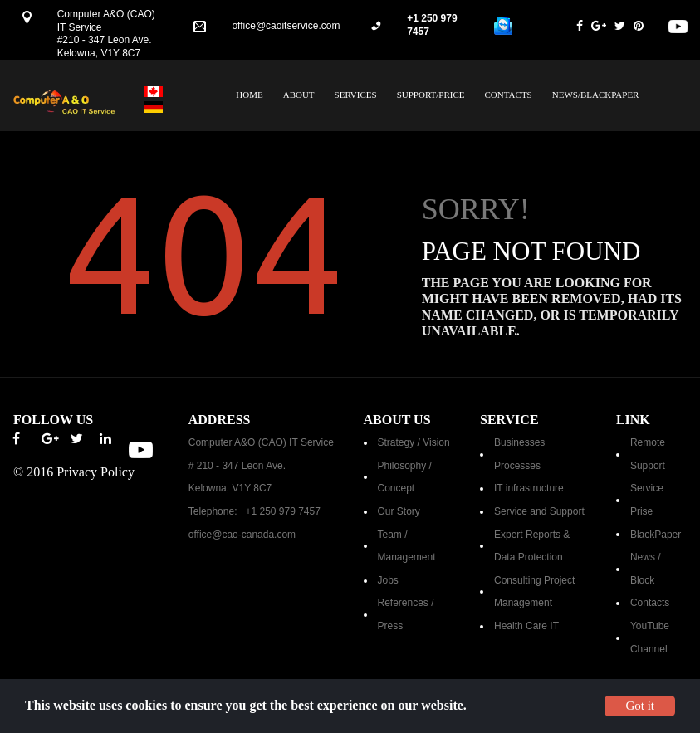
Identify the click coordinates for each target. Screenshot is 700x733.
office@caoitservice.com (286, 26)
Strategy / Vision (414, 442)
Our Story (399, 511)
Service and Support (539, 511)
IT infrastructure (529, 488)
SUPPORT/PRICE (431, 95)
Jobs (388, 580)
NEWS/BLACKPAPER (596, 95)
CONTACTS (509, 95)
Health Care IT (526, 626)
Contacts (650, 603)
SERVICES (356, 95)
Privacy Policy (95, 472)
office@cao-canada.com (242, 535)
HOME (249, 95)
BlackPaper (656, 535)
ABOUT (299, 95)
